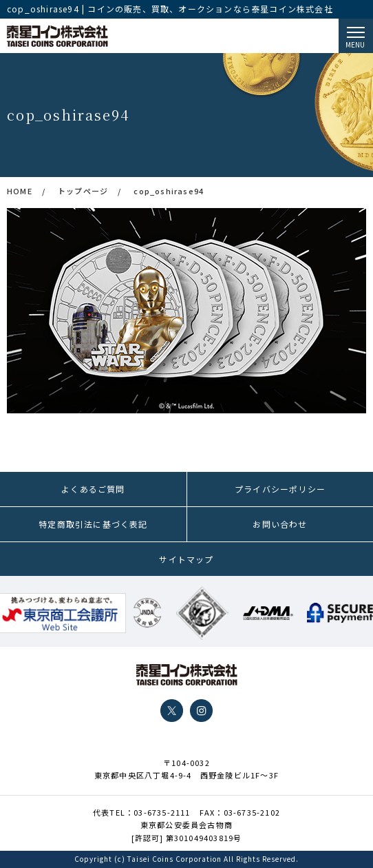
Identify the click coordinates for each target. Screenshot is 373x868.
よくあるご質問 (93, 489)
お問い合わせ (280, 524)
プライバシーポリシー (280, 489)
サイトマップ (186, 559)
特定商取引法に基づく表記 (93, 524)
